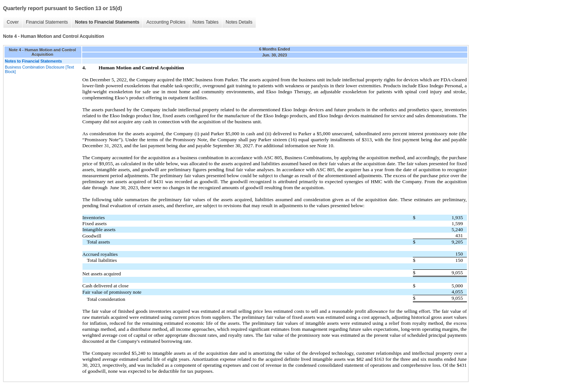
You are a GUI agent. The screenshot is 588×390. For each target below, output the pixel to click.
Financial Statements (47, 22)
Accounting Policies (166, 22)
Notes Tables (206, 22)
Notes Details (239, 22)
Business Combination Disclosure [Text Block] (39, 69)
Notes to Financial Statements (107, 22)
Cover (13, 22)
